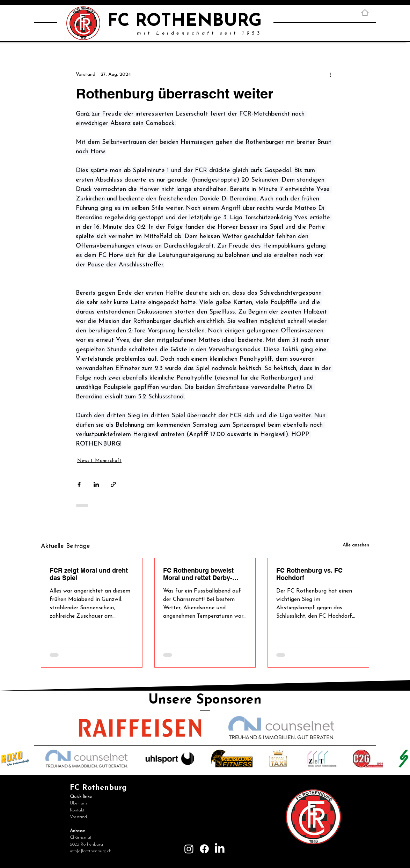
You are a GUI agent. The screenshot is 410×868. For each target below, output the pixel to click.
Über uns (79, 803)
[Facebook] (204, 849)
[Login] (313, 856)
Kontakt (77, 810)
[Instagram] (189, 849)
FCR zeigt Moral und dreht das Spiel (89, 574)
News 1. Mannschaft (99, 461)
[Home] (365, 12)
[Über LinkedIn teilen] (96, 484)
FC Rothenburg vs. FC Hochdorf (309, 574)
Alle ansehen (356, 545)
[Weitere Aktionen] (330, 74)
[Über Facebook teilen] (79, 484)
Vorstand (78, 817)
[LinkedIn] (220, 849)
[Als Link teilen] (113, 484)
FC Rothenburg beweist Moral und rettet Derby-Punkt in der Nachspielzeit (202, 574)
